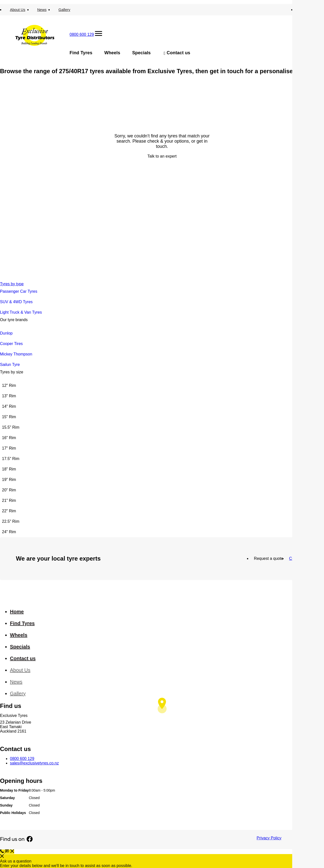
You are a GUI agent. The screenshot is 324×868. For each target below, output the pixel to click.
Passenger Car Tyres (19, 291)
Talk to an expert (162, 156)
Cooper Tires (11, 344)
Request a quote (268, 558)
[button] (9, 852)
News (42, 10)
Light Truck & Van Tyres (21, 312)
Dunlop (6, 333)
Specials (142, 53)
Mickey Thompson (16, 354)
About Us (18, 10)
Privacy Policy (269, 838)
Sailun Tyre (10, 365)
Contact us (179, 53)
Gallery (64, 10)
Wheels (112, 53)
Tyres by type (12, 284)
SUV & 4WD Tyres (16, 302)
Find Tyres (81, 53)
